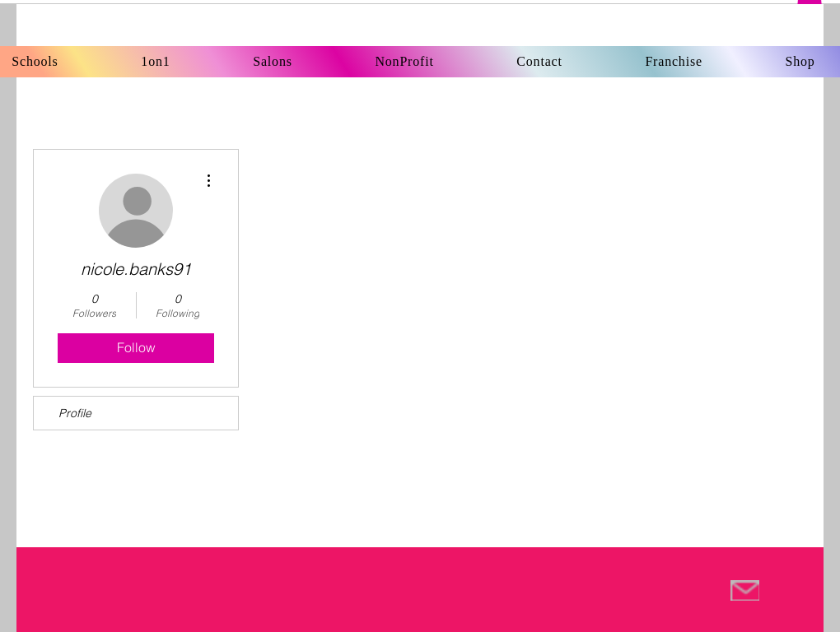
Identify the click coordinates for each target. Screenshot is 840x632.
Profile (75, 413)
